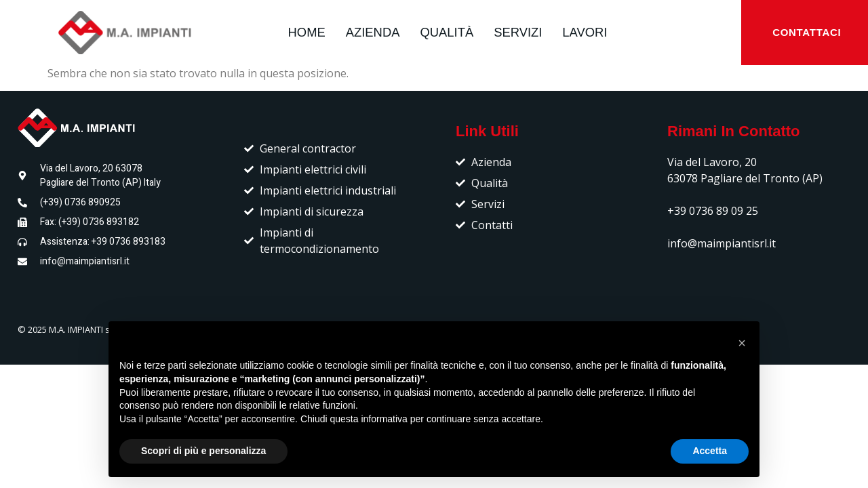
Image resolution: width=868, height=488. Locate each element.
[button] (742, 343)
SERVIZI (518, 32)
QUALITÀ (447, 32)
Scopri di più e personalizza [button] (203, 451)
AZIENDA (373, 32)
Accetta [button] (710, 451)
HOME (307, 32)
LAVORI (585, 32)
